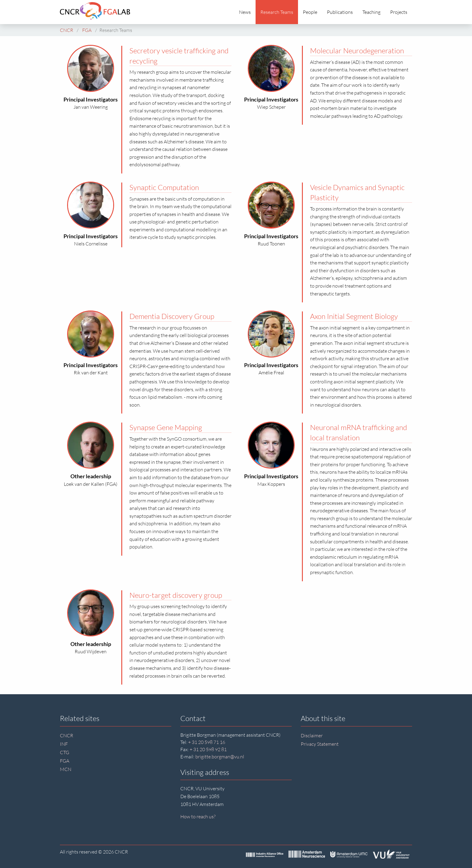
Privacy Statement (320, 744)
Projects (399, 12)
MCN (66, 769)
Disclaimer (312, 735)
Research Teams (277, 12)
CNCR (67, 735)
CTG (65, 752)
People (310, 12)
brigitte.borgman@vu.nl (220, 757)
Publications (340, 12)
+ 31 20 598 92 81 (208, 749)
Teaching (371, 12)
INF (64, 744)
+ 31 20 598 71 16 (207, 742)
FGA (65, 761)
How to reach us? (198, 816)
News (245, 12)
